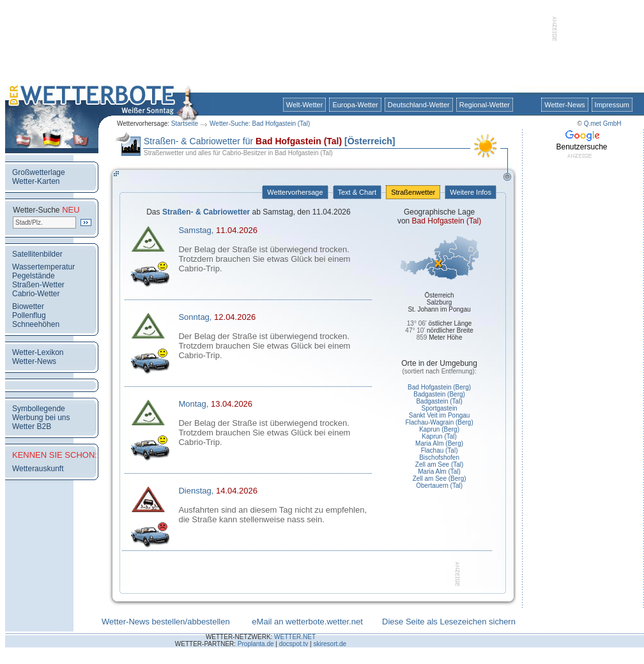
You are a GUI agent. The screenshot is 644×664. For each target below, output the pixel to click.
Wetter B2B (32, 426)
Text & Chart (357, 192)
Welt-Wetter (305, 105)
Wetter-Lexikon (38, 352)
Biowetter (28, 306)
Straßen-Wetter (38, 285)
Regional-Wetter (485, 105)
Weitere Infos (471, 192)
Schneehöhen (36, 324)
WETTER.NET (295, 637)
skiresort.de (330, 644)
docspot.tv (294, 644)
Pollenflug (29, 315)
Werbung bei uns (41, 418)
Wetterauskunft (38, 469)
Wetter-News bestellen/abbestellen (166, 622)
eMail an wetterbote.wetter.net (307, 622)
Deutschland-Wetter (419, 105)
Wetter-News (564, 105)
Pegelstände (34, 276)
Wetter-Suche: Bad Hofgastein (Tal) (260, 124)
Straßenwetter (413, 192)
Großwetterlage (39, 172)
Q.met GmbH (603, 124)
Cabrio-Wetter (36, 294)
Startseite (185, 124)
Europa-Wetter (355, 105)
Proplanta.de (256, 644)
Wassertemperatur (43, 267)
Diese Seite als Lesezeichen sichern (449, 622)
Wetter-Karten (36, 181)
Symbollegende (39, 409)
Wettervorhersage (295, 192)
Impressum (612, 105)
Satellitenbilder (37, 254)
